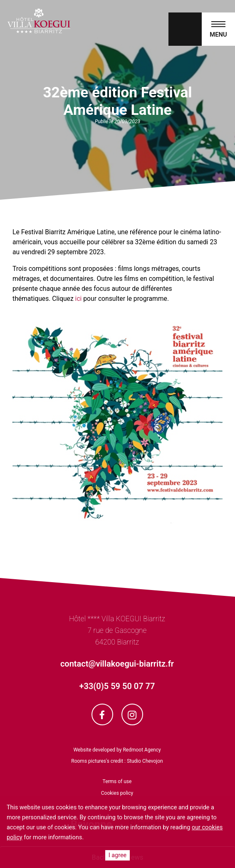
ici (79, 299)
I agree (117, 855)
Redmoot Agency (142, 750)
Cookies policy (117, 793)
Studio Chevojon (145, 761)
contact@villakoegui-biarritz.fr (117, 664)
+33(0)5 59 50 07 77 (117, 686)
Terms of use (117, 781)
